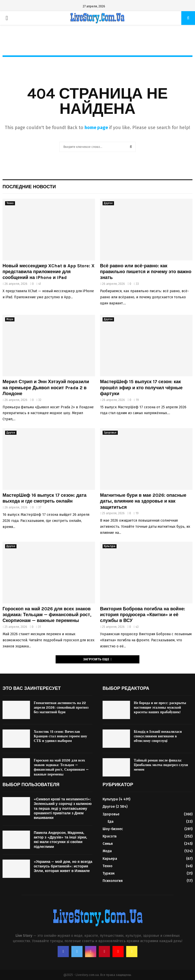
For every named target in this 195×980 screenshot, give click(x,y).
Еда (111, 822)
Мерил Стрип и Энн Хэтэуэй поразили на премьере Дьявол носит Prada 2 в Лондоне (46, 388)
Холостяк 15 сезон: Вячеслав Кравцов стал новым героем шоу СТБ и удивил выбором (60, 736)
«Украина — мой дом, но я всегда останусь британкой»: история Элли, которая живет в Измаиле (63, 866)
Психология (113, 881)
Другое (108, 203)
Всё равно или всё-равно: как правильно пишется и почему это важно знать (146, 272)
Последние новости (29, 187)
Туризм (109, 873)
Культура (110, 546)
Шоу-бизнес (113, 829)
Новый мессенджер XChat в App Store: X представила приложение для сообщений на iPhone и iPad (48, 272)
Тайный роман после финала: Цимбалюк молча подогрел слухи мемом (161, 765)
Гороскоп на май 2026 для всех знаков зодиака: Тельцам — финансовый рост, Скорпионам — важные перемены (47, 615)
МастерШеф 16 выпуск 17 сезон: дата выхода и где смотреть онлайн (44, 498)
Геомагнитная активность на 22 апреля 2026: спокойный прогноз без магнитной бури (61, 707)
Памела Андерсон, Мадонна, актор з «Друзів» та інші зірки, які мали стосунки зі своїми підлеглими (61, 840)
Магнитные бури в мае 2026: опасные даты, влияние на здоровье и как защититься (143, 501)
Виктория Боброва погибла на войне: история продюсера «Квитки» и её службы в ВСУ (143, 615)
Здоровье (110, 433)
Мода (10, 319)
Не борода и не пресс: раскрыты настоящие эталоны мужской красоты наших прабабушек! (160, 707)
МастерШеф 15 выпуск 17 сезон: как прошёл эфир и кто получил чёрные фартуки (141, 388)
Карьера (110, 859)
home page (96, 128)
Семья (108, 844)
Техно (10, 203)
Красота (110, 836)
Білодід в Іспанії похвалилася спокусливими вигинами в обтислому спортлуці (158, 736)
